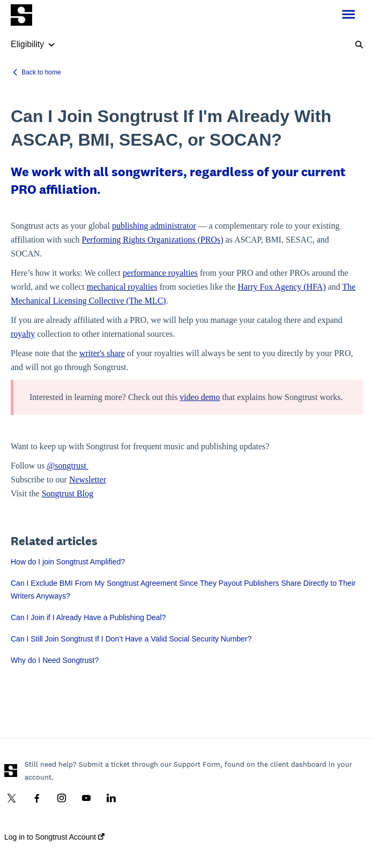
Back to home (41, 72)
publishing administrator (154, 226)
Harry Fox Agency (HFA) (282, 287)
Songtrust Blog (68, 493)
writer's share (102, 353)
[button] (349, 15)
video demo (200, 397)
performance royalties (160, 273)
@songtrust (68, 466)
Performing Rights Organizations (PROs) (153, 240)
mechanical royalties (122, 287)
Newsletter (88, 480)
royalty (23, 334)
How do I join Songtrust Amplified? (68, 562)
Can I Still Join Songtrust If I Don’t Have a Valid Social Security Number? (131, 639)
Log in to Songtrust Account (54, 837)
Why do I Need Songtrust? (55, 660)
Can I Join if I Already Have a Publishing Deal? (88, 617)
